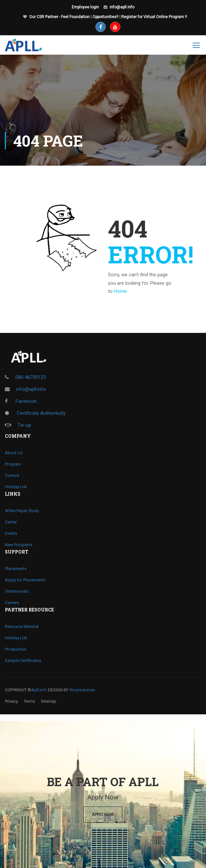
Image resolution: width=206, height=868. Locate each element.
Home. (121, 291)
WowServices (82, 690)
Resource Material (22, 626)
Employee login (85, 7)
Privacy (11, 701)
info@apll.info (122, 7)
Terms (29, 701)
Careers (12, 603)
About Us (14, 453)
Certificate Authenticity (35, 413)
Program (13, 464)
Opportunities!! (105, 17)
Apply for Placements (25, 580)
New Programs (19, 545)
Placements (16, 569)
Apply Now (103, 814)
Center (11, 522)
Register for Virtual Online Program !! (154, 17)
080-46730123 (30, 377)
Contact (12, 475)
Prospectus (16, 649)
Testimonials (17, 591)
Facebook (21, 401)
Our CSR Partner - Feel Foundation (59, 17)
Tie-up (18, 425)
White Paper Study (22, 511)
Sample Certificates (23, 660)
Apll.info (39, 690)
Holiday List (16, 487)
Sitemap (49, 701)
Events (11, 533)
